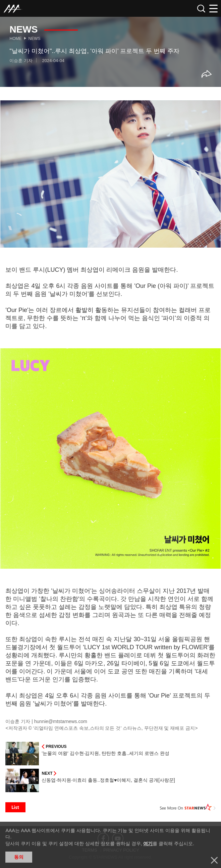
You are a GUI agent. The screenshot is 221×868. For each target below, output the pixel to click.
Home (15, 39)
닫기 (214, 860)
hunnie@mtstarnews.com (61, 721)
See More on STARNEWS (188, 807)
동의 (19, 857)
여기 (148, 844)
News (34, 39)
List (15, 807)
